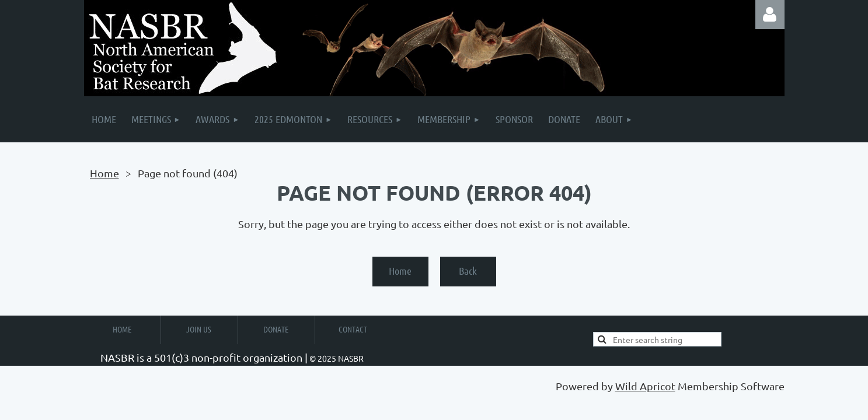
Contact (353, 329)
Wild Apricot (645, 386)
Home (104, 173)
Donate (276, 329)
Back (468, 271)
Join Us (199, 329)
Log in (770, 15)
